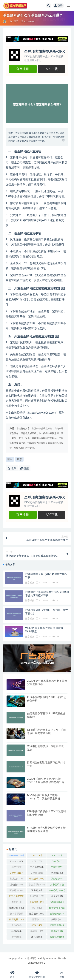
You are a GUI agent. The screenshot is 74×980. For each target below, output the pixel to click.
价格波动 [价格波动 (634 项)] (37, 879)
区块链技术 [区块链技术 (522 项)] (37, 891)
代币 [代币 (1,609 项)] (57, 873)
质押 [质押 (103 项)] (16, 937)
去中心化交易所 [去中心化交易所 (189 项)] (16, 897)
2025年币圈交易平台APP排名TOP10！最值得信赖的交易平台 (46, 780)
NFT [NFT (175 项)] (37, 861)
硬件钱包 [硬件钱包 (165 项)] (57, 925)
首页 (12, 975)
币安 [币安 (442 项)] (16, 902)
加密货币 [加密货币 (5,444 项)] (37, 885)
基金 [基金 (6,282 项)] (57, 896)
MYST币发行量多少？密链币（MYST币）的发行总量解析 (44, 797)
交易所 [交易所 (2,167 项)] (16, 873)
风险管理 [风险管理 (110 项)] (57, 937)
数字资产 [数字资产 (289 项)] (37, 914)
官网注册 (23, 69)
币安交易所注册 (37, 975)
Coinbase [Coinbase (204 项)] (16, 855)
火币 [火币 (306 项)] (16, 925)
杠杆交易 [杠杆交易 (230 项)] (16, 919)
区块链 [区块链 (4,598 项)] (16, 890)
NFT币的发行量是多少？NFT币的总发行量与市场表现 (47, 731)
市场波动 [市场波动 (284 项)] (57, 902)
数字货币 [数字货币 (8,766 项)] (57, 908)
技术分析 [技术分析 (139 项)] (16, 908)
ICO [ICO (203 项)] (57, 855)
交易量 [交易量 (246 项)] (37, 873)
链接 (24, 468)
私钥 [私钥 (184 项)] (16, 931)
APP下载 (52, 69)
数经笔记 (32, 958)
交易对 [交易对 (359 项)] (57, 867)
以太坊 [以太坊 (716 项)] (16, 879)
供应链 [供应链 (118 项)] (57, 879)
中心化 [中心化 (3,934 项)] (37, 867)
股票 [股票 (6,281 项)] (57, 931)
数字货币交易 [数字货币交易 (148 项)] (16, 914)
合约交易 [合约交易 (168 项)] (37, 896)
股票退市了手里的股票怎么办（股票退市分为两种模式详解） (47, 594)
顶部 (62, 975)
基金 (10, 459)
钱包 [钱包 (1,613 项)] (37, 937)
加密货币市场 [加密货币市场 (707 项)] (57, 885)
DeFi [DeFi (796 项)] (37, 855)
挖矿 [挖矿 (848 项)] (37, 908)
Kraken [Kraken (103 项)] (16, 861)
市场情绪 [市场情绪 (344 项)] (37, 902)
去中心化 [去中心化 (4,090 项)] (57, 890)
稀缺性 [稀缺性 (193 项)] (37, 931)
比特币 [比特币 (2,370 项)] (37, 919)
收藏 (12, 468)
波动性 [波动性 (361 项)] (57, 919)
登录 (58, 5)
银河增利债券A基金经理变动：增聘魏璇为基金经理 (46, 829)
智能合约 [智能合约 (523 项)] (57, 914)
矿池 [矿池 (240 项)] (37, 925)
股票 (19, 459)
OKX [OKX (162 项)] (57, 861)
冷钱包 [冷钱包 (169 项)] (16, 885)
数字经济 (14, 21)
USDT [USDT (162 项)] (16, 867)
